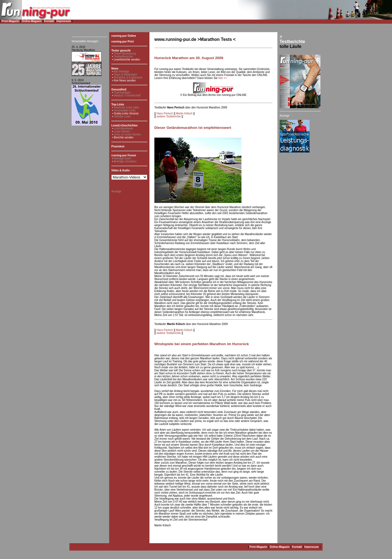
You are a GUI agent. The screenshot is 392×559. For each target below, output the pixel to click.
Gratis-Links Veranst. (126, 113)
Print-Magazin (11, 21)
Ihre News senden (125, 80)
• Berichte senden (123, 137)
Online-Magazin (32, 21)
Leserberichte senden (127, 60)
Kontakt (49, 21)
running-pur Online (124, 36)
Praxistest (118, 146)
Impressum (64, 21)
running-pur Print (122, 42)
